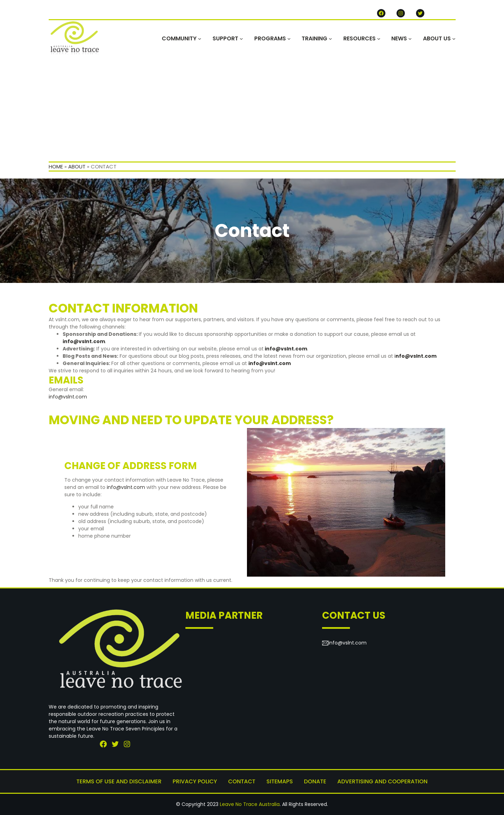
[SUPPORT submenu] (241, 39)
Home (56, 167)
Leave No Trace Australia (250, 804)
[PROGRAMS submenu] (289, 39)
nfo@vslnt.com (416, 356)
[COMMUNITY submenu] (200, 39)
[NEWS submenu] (410, 39)
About (77, 167)
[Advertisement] (252, 109)
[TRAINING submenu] (330, 39)
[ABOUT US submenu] (454, 39)
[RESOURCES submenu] (379, 39)
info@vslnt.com (286, 349)
